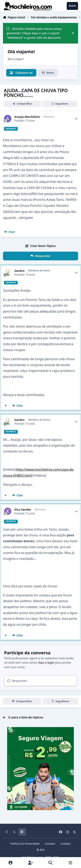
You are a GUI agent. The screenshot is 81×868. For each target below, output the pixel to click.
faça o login (46, 662)
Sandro (19, 271)
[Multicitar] (6, 406)
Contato (50, 844)
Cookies (66, 844)
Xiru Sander (23, 510)
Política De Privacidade (25, 844)
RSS (40, 850)
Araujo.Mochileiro (27, 117)
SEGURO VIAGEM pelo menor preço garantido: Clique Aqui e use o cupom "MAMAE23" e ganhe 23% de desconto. (34, 33)
